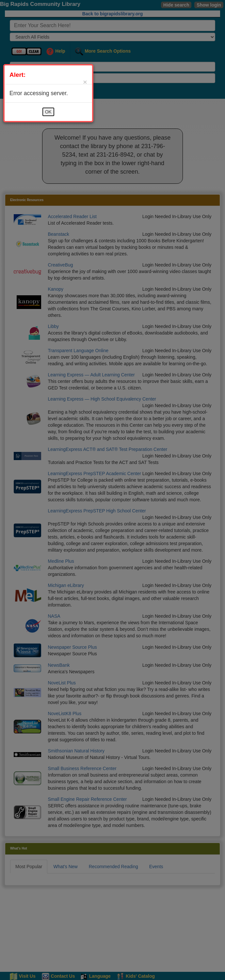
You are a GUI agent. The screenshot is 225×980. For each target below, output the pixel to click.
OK (48, 112)
